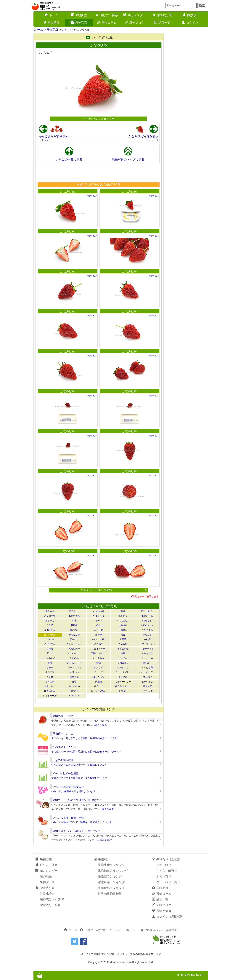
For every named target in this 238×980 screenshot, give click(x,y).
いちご (66, 30)
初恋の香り (123, 663)
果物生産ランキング (111, 865)
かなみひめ (68, 191)
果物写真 (79, 23)
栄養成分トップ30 (52, 899)
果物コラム (107, 23)
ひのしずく (123, 667)
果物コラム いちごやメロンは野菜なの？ (77, 800)
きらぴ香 (147, 635)
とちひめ (74, 658)
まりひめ (123, 677)
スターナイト (147, 649)
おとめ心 (74, 630)
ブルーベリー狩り (168, 882)
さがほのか (50, 644)
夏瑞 (50, 663)
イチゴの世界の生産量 (66, 773)
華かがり (147, 663)
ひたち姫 (99, 667)
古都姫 (147, 639)
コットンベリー (99, 639)
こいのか (50, 639)
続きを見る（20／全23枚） (114, 590)
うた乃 (50, 625)
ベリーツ (99, 672)
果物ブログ (134, 23)
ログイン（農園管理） (169, 917)
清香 (123, 635)
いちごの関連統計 (63, 760)
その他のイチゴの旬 (64, 747)
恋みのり (74, 639)
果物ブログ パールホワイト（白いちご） (77, 831)
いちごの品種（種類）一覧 (68, 818)
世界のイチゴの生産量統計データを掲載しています (79, 778)
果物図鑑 (79, 15)
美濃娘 (99, 682)
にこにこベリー (74, 663)
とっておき (99, 658)
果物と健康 (162, 911)
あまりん (50, 621)
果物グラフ (47, 882)
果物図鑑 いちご (63, 716)
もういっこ (147, 682)
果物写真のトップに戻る (128, 159)
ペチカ (50, 677)
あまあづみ (74, 616)
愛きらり (50, 611)
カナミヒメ (152, 140)
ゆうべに (99, 686)
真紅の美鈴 (74, 649)
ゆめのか (74, 691)
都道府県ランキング (111, 882)
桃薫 (123, 653)
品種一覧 (162, 23)
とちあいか (147, 653)
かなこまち (147, 630)
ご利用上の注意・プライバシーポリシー (109, 930)
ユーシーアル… (99, 691)
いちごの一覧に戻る (69, 159)
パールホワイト (74, 667)
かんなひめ (74, 635)
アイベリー (74, 611)
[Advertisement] (98, 173)
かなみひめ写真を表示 (143, 136)
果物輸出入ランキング (113, 871)
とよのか (123, 658)
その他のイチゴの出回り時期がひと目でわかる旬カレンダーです (86, 752)
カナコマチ (45, 140)
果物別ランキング (110, 876)
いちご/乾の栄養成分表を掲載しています (73, 791)
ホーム (51, 15)
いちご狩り (164, 865)
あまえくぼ (99, 616)
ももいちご (50, 686)
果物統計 (190, 15)
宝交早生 (74, 677)
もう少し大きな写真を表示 (99, 119)
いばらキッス (147, 621)
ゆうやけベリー (123, 686)
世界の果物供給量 (110, 894)
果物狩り (51, 23)
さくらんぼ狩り (167, 871)
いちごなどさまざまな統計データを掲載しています (79, 765)
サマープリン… (147, 644)
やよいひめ (74, 686)
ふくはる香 (147, 667)
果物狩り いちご (63, 734)
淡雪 (74, 621)
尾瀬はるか (50, 630)
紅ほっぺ (74, 672)
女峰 (99, 663)
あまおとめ (147, 616)
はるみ (50, 667)
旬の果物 (46, 876)
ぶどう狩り (164, 876)
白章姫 (50, 649)
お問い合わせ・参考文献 (159, 930)
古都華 (123, 639)
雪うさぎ (147, 686)
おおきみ (123, 625)
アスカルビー (147, 611)
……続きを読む (99, 725)
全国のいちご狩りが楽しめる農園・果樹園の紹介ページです (84, 738)
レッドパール (50, 696)
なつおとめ (147, 658)
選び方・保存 (107, 15)
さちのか (99, 644)
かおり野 (99, 630)
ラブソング (147, 691)
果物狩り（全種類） (168, 859)
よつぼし (123, 691)
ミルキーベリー (123, 682)
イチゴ (99, 621)
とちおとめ (50, 658)
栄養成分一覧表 (50, 905)
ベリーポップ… (123, 672)
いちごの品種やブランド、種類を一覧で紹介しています (82, 822)
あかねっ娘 (99, 611)
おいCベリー (99, 625)
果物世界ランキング (111, 888)
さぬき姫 (123, 644)
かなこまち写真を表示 (54, 136)
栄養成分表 (162, 15)
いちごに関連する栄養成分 (68, 787)
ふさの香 (50, 672)
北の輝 (99, 635)
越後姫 (74, 625)
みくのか (50, 682)
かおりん (123, 630)
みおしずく (147, 677)
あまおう (123, 616)
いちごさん (123, 621)
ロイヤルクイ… (74, 696)
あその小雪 (50, 616)
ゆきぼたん (50, 691)
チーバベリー (74, 653)
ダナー (50, 653)
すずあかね (123, 649)
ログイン (190, 23)
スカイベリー (99, 649)
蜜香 (74, 682)
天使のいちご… (99, 653)
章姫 (123, 611)
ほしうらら (99, 677)
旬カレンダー (134, 15)
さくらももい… (74, 644)
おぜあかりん (147, 625)
